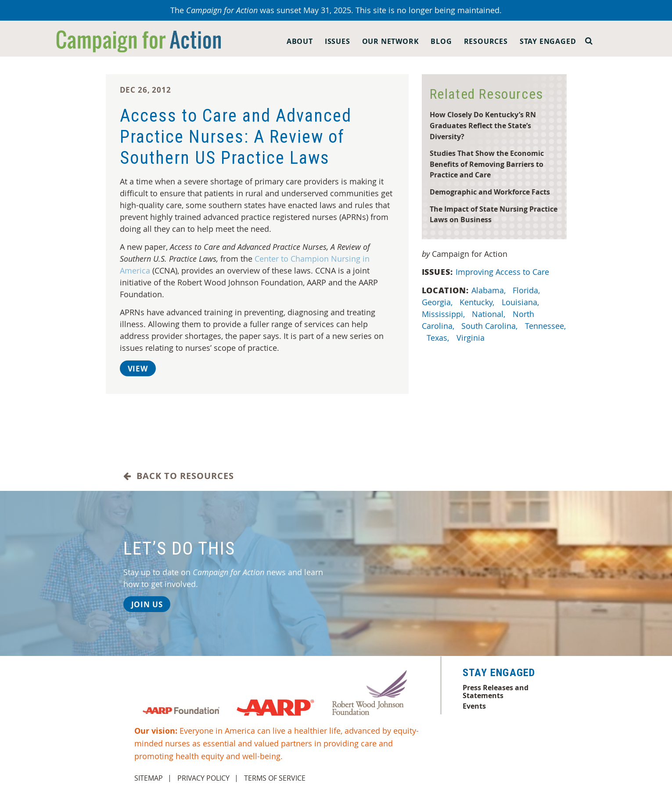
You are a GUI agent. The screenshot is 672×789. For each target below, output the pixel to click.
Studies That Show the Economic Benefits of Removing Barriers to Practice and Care (487, 164)
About (300, 41)
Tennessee (545, 326)
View (138, 369)
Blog (441, 41)
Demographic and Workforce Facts (490, 192)
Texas (439, 338)
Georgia (438, 302)
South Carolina (491, 326)
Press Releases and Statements (496, 692)
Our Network (391, 41)
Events (474, 706)
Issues (338, 41)
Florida (527, 290)
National (490, 314)
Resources (486, 41)
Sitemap (149, 778)
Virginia (472, 338)
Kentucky (478, 302)
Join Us (147, 604)
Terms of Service (275, 778)
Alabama (490, 290)
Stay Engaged (548, 41)
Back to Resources (179, 476)
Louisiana (521, 302)
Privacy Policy (203, 778)
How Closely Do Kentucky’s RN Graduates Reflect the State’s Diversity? (483, 125)
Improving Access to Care (503, 272)
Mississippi (444, 314)
